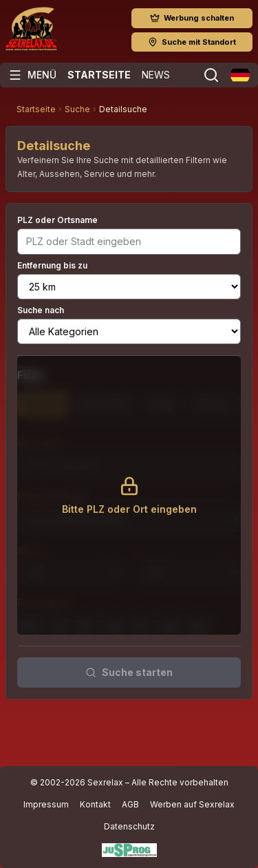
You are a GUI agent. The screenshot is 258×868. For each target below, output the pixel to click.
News (156, 75)
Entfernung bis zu (52, 265)
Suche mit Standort (192, 42)
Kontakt (95, 804)
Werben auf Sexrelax (192, 804)
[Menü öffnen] (32, 75)
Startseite (99, 75)
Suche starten (129, 672)
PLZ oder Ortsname (57, 220)
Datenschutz (129, 826)
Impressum (46, 804)
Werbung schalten (192, 18)
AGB (130, 804)
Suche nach (41, 310)
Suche (77, 109)
